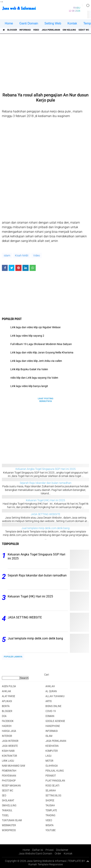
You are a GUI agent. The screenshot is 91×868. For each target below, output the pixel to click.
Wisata (50, 825)
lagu (48, 756)
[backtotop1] (88, 861)
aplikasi (7, 701)
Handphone (53, 726)
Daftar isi (38, 850)
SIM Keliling (69, 30)
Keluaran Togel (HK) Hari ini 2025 (45, 500)
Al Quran (51, 691)
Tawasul (7, 810)
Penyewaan (9, 776)
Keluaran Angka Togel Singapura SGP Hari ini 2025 (46, 469)
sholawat (8, 800)
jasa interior (10, 741)
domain (50, 716)
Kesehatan (52, 746)
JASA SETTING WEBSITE (45, 514)
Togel (5, 815)
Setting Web (53, 23)
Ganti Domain (29, 23)
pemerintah (9, 771)
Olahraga (52, 766)
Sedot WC (84, 30)
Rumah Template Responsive (46, 864)
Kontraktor (10, 756)
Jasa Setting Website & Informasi (46, 861)
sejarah (51, 790)
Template (51, 810)
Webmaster (9, 825)
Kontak (72, 23)
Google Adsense (55, 721)
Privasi (50, 850)
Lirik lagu (8, 761)
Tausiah (50, 805)
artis (49, 701)
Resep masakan (11, 786)
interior (7, 736)
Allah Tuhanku (55, 696)
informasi (25, 30)
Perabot (51, 776)
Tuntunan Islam (12, 820)
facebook (8, 721)
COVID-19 (51, 711)
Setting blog (53, 795)
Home (9, 23)
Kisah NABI (22, 255)
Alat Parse (9, 696)
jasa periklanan (51, 30)
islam (7, 255)
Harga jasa (9, 731)
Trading (50, 815)
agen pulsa (9, 686)
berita (6, 706)
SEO (4, 795)
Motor (49, 761)
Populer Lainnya (13, 657)
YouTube (51, 830)
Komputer (52, 751)
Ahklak (7, 691)
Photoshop (9, 781)
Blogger (12, 30)
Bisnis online (53, 706)
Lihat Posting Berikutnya (46, 400)
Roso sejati (52, 786)
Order (58, 853)
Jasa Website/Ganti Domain (35, 853)
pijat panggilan (55, 781)
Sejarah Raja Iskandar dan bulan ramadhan (46, 483)
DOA (4, 716)
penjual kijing (55, 771)
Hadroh (7, 726)
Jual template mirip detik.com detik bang (45, 528)
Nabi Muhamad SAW (14, 766)
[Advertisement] (46, 62)
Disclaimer (62, 850)
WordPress (9, 830)
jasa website (10, 746)
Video (36, 30)
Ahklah (50, 686)
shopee (50, 800)
